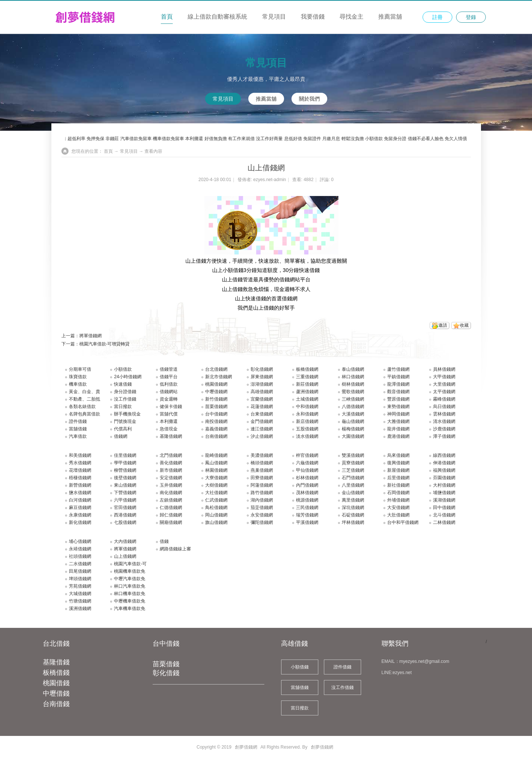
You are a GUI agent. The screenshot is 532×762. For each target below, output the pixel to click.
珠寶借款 (78, 377)
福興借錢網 (444, 470)
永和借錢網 (307, 414)
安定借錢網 (171, 478)
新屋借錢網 (398, 470)
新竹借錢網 (216, 399)
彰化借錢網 (262, 369)
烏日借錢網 (444, 407)
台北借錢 (56, 644)
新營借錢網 (80, 485)
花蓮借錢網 (262, 407)
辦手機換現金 (127, 414)
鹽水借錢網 (80, 493)
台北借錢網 (216, 369)
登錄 (471, 17)
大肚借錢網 (398, 515)
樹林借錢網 (353, 384)
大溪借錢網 (353, 414)
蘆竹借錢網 (398, 369)
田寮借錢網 (262, 478)
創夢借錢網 (246, 747)
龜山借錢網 (353, 421)
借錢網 (121, 436)
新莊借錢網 (307, 384)
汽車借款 (78, 436)
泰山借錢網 (353, 369)
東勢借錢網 (398, 407)
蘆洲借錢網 (307, 392)
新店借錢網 (307, 421)
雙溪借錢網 (353, 455)
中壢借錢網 (216, 392)
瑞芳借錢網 (307, 515)
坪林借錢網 (353, 522)
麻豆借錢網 (80, 508)
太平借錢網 (444, 392)
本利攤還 (169, 421)
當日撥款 (123, 407)
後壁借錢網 (125, 478)
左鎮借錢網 (171, 500)
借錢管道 (169, 369)
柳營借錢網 (125, 470)
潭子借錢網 (444, 436)
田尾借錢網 (80, 571)
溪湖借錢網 (444, 500)
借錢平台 (169, 377)
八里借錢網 (353, 485)
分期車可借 (80, 369)
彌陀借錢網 (262, 522)
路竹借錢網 (262, 493)
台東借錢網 (262, 414)
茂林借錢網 (307, 493)
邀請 (443, 325)
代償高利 (123, 429)
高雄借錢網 (262, 392)
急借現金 (169, 429)
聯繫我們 (395, 644)
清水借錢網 (444, 421)
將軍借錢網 (90, 336)
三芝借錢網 (353, 470)
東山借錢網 (125, 485)
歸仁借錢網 (171, 515)
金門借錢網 (262, 421)
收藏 (464, 325)
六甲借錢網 (125, 500)
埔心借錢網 (80, 541)
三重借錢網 (307, 377)
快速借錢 (123, 384)
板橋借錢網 (307, 369)
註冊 (437, 17)
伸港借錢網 (444, 463)
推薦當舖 (390, 17)
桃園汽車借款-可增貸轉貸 (105, 344)
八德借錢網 (353, 407)
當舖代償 (169, 414)
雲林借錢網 (444, 414)
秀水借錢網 (80, 463)
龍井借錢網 (398, 429)
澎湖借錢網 (262, 384)
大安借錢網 (398, 508)
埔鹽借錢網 (444, 493)
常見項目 (274, 17)
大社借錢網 (216, 493)
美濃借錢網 (262, 455)
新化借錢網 (80, 522)
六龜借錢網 (307, 463)
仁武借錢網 (216, 500)
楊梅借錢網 (353, 429)
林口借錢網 (353, 377)
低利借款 (169, 384)
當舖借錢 (78, 429)
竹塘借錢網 (80, 601)
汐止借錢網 (262, 436)
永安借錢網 (262, 515)
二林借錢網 (444, 522)
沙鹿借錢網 (444, 429)
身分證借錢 (125, 392)
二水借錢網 (80, 564)
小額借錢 (300, 667)
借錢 (164, 541)
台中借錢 (166, 644)
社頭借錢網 (80, 556)
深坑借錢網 (353, 508)
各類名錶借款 (82, 407)
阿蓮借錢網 (262, 485)
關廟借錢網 (171, 522)
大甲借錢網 (444, 377)
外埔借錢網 (398, 500)
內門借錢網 (307, 485)
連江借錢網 (262, 429)
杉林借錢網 (307, 478)
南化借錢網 (171, 493)
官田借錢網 (125, 508)
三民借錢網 (307, 508)
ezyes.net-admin (270, 180)
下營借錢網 (125, 493)
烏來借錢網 (398, 455)
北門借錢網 (171, 455)
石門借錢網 (353, 478)
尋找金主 (351, 17)
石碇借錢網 (353, 515)
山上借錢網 (125, 556)
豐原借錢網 (398, 399)
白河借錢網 (80, 500)
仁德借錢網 (171, 508)
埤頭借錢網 (80, 579)
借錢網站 (169, 392)
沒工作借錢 (125, 399)
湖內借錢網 (262, 500)
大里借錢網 (444, 384)
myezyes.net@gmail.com (424, 661)
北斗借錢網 (444, 515)
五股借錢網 (307, 429)
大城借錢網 (80, 594)
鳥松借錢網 (216, 508)
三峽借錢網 (353, 399)
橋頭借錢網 (262, 463)
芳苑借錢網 (80, 586)
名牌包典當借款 (85, 414)
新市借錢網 (171, 470)
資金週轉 (169, 399)
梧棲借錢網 (80, 478)
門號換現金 (125, 421)
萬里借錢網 (353, 500)
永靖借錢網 (80, 549)
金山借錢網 (353, 493)
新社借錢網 (398, 485)
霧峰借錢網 (444, 399)
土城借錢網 (307, 399)
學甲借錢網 (125, 463)
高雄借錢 (294, 644)
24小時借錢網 (128, 377)
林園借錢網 (216, 470)
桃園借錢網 (216, 384)
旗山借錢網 (216, 522)
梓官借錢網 (307, 455)
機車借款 (78, 384)
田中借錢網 (444, 508)
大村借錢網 (444, 485)
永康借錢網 (80, 515)
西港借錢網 (125, 515)
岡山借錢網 (216, 515)
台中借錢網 (216, 414)
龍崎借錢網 (216, 455)
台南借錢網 (216, 436)
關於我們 (309, 99)
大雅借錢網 (398, 421)
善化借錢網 (171, 463)
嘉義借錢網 (216, 429)
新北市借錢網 (219, 377)
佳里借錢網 (125, 455)
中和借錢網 (307, 407)
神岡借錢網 (398, 414)
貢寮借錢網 (353, 463)
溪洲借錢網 (80, 608)
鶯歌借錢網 (353, 392)
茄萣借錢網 (262, 508)
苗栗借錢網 (216, 407)
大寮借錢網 (216, 478)
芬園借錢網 (444, 478)
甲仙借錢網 (307, 470)
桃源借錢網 (307, 500)
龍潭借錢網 (398, 384)
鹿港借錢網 (398, 436)
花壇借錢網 (80, 470)
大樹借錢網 (216, 485)
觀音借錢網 (398, 392)
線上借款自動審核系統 (217, 17)
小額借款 (123, 369)
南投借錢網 (216, 421)
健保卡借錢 (171, 407)
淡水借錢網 (307, 436)
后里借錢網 (398, 478)
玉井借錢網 (171, 485)
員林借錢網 (444, 369)
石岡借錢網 (398, 493)
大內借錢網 (125, 541)
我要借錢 (313, 17)
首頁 (167, 17)
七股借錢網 (125, 522)
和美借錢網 (80, 455)
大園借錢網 (353, 436)
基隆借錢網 (171, 436)
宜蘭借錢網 (262, 399)
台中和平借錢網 (403, 522)
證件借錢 (78, 421)
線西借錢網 (444, 455)
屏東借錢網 (262, 377)
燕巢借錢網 (262, 470)
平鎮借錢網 (398, 377)
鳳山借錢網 (216, 463)
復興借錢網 (398, 463)
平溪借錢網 (307, 522)
